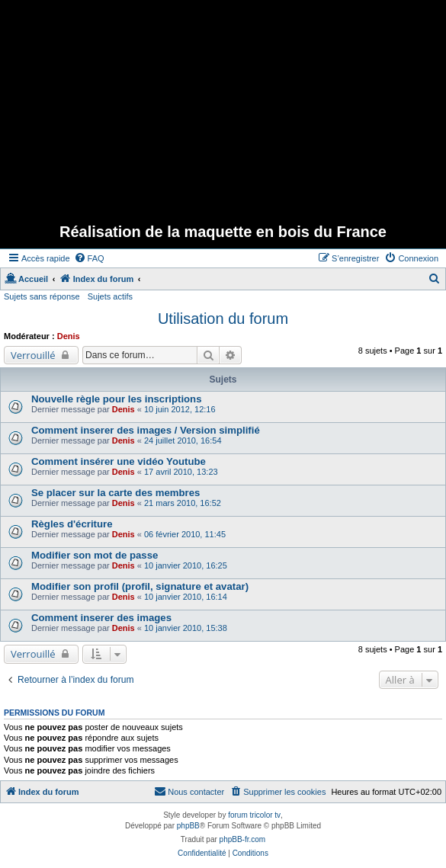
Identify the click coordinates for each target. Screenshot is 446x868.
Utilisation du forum (223, 319)
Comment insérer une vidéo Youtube (119, 461)
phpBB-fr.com (243, 839)
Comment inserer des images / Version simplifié (146, 430)
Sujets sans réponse (42, 296)
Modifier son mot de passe (95, 555)
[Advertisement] (225, 107)
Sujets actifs (110, 296)
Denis (69, 336)
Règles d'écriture (72, 524)
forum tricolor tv (254, 815)
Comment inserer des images (101, 618)
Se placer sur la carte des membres (116, 493)
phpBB (188, 826)
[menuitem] (89, 258)
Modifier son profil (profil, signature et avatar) (140, 586)
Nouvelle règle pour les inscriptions (117, 399)
